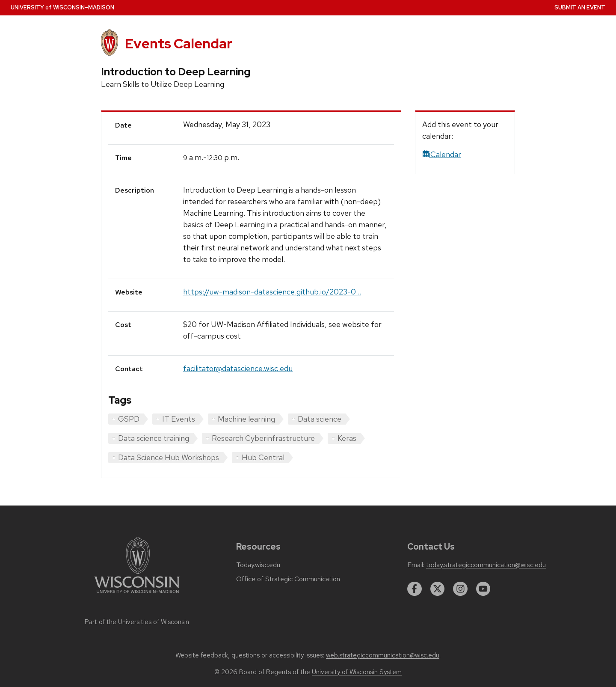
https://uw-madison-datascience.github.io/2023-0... (272, 292)
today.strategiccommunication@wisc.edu (486, 565)
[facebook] (415, 589)
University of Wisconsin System (357, 672)
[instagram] (460, 589)
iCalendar (442, 154)
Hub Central (263, 457)
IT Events (179, 419)
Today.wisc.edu (258, 565)
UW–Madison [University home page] (62, 7)
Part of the (137, 622)
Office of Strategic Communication (288, 579)
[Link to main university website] (137, 595)
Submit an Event (580, 7)
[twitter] (438, 589)
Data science (320, 419)
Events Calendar (179, 43)
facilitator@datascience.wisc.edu (238, 368)
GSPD (129, 419)
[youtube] (483, 589)
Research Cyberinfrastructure (263, 438)
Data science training (154, 438)
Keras (347, 438)
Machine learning (246, 419)
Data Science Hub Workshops (169, 457)
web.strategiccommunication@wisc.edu (383, 655)
